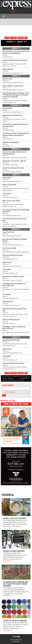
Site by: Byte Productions (16, 642)
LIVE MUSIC (13, 38)
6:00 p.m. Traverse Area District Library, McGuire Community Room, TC (16, 98)
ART (26, 38)
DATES (7, 38)
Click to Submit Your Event (16, 404)
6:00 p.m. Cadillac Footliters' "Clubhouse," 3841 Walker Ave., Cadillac (15, 63)
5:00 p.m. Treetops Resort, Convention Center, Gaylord (14, 118)
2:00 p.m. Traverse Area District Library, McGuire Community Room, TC (15, 366)
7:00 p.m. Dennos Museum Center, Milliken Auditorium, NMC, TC (13, 204)
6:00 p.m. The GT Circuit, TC (16, 136)
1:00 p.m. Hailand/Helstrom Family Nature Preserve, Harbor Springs (16, 187)
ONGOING (21, 38)
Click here (17, 378)
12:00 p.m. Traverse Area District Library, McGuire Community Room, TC (15, 343)
